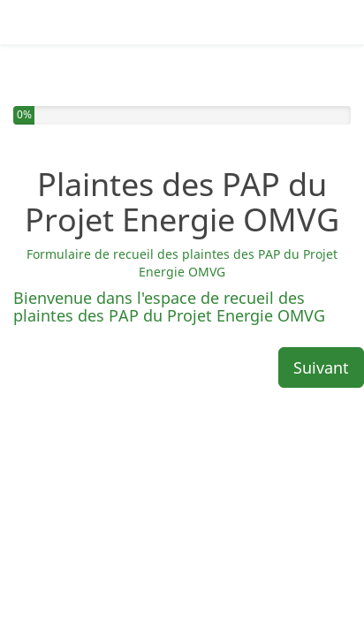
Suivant (321, 311)
